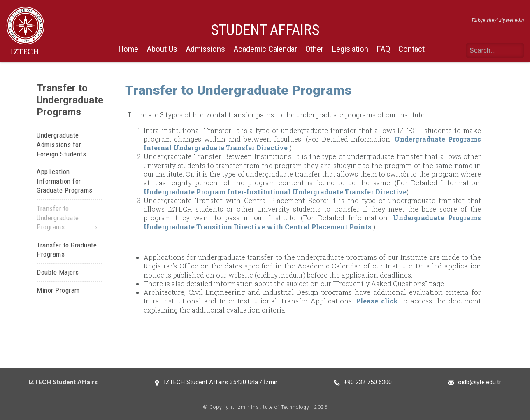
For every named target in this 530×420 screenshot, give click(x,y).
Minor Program (58, 290)
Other (314, 49)
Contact (411, 49)
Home (128, 49)
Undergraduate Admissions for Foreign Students (61, 144)
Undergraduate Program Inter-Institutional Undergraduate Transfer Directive (275, 192)
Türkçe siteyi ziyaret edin (497, 20)
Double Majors (58, 272)
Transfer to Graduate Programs (67, 250)
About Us (162, 49)
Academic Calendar (265, 49)
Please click (377, 301)
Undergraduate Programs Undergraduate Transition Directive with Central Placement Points (312, 222)
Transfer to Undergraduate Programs (58, 218)
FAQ (383, 49)
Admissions (205, 49)
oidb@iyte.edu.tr (480, 382)
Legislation (350, 49)
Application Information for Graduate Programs (65, 181)
